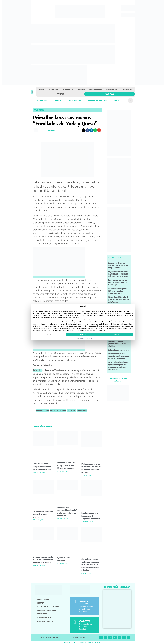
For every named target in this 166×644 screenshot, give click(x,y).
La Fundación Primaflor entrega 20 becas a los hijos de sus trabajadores (67, 465)
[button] (32, 92)
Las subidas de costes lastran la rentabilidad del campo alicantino (118, 265)
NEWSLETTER (84, 621)
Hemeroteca (42, 101)
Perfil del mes (75, 101)
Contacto (41, 603)
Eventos (60, 94)
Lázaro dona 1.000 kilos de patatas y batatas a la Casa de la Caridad (118, 300)
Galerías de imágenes (98, 101)
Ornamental (112, 90)
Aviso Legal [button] (68, 642)
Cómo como (110, 94)
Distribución (127, 90)
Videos (117, 101)
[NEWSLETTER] (75, 622)
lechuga (71, 410)
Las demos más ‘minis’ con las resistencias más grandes (43, 514)
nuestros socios (68, 311)
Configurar (49, 335)
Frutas (41, 90)
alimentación (42, 410)
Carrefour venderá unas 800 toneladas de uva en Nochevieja (118, 282)
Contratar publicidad (46, 621)
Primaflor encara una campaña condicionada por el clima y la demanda (43, 467)
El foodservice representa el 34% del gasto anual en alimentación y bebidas (43, 560)
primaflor (82, 410)
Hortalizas (53, 90)
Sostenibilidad (96, 90)
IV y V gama (39, 110)
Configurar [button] (97, 642)
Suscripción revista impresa (48, 607)
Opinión (58, 101)
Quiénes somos (43, 599)
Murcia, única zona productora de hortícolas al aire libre (119, 344)
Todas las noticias (44, 618)
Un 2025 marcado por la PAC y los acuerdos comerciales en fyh (117, 291)
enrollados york (58, 410)
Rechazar (83, 335)
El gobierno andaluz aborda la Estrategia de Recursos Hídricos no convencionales (119, 274)
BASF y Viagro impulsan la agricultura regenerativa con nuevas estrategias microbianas (118, 366)
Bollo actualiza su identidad (119, 350)
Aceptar (117, 335)
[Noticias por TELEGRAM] (75, 602)
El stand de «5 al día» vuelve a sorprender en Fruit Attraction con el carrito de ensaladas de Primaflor (90, 565)
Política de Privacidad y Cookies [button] (83, 642)
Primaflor (37, 370)
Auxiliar (81, 90)
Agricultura (68, 90)
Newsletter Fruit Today (47, 610)
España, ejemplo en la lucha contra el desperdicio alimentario (91, 516)
